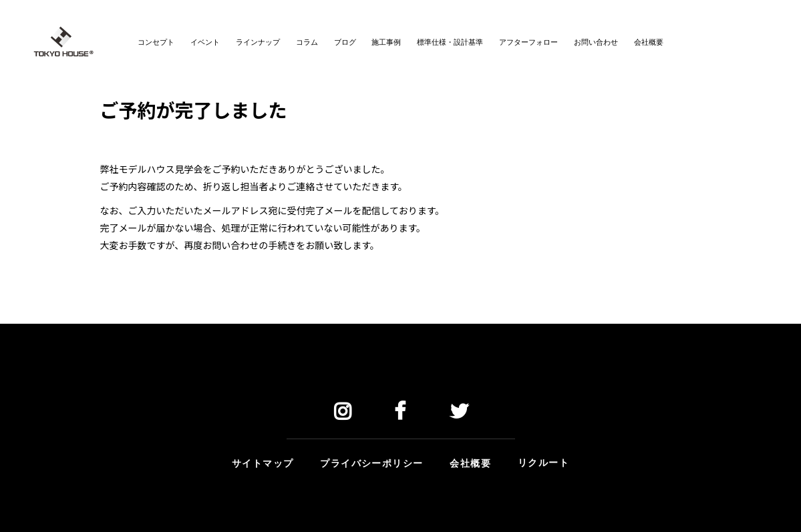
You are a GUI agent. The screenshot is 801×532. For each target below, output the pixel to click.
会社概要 (470, 462)
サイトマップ (263, 462)
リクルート (543, 462)
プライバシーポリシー (371, 462)
